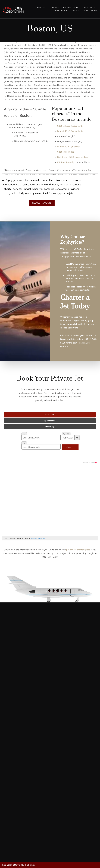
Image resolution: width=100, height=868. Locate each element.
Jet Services (90, 8)
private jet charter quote (78, 550)
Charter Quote (91, 11)
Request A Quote (42, 203)
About (74, 11)
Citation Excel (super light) (70, 126)
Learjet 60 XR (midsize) (68, 147)
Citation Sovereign (66, 162)
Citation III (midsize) (67, 152)
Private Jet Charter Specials (66, 8)
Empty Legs (41, 8)
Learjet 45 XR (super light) (70, 131)
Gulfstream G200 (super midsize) (73, 157)
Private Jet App (60, 11)
